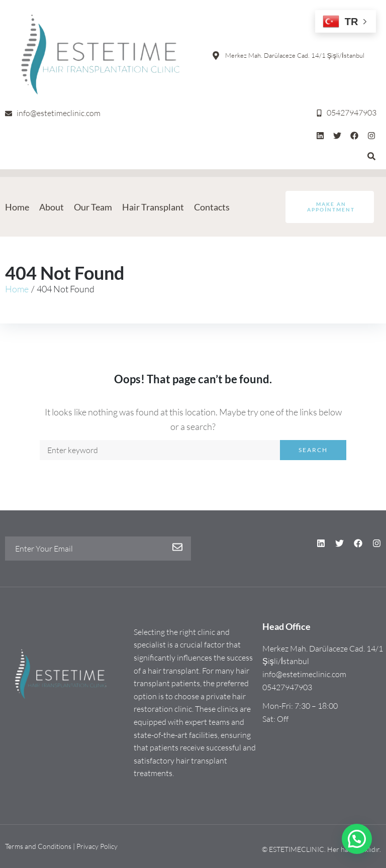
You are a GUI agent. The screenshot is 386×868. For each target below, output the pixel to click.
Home (17, 289)
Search (313, 450)
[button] (357, 839)
